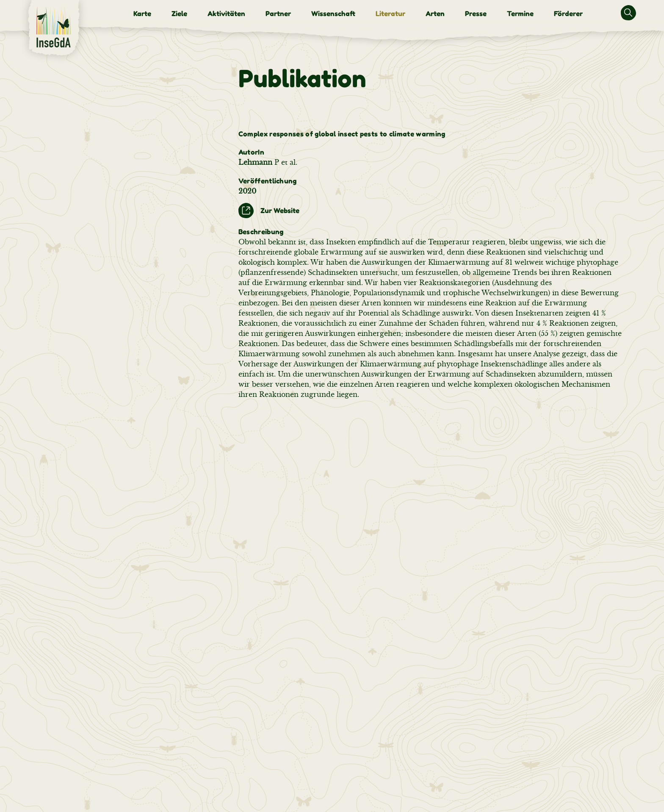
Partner (278, 14)
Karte (142, 14)
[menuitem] (142, 14)
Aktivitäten (226, 14)
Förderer (568, 14)
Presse (476, 14)
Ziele (179, 14)
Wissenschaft (333, 14)
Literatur (390, 14)
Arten (435, 14)
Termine (520, 14)
